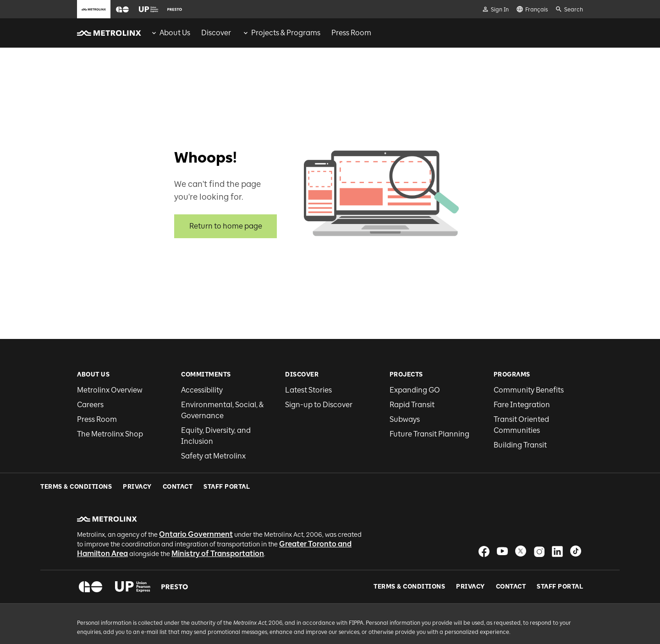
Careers (90, 405)
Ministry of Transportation (218, 526)
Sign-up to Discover (319, 405)
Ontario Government (196, 507)
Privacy (470, 559)
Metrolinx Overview (110, 390)
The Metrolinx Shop (110, 434)
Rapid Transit (412, 405)
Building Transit (520, 445)
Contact (511, 559)
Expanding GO (415, 390)
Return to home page (226, 226)
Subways (405, 419)
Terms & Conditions (409, 559)
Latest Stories (308, 390)
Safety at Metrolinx (213, 456)
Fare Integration (522, 405)
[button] (122, 9)
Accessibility (202, 390)
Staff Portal (560, 559)
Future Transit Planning (429, 434)
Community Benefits (529, 390)
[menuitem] (170, 33)
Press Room (97, 419)
